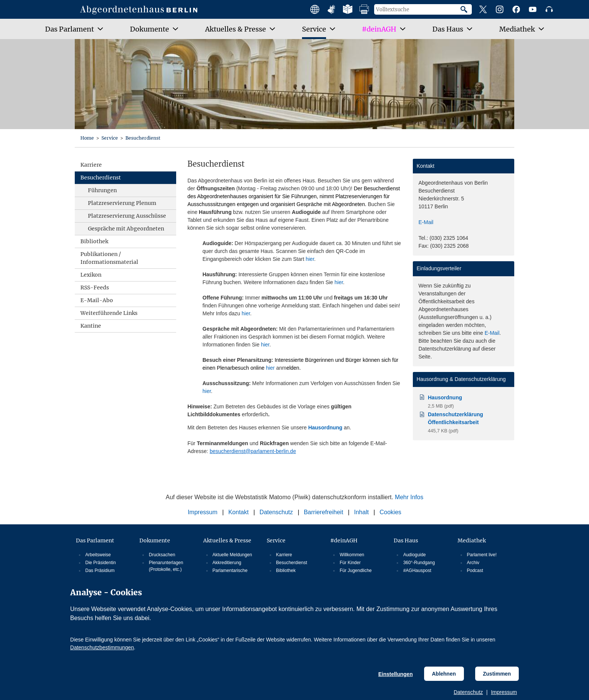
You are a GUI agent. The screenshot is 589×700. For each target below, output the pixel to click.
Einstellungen (396, 674)
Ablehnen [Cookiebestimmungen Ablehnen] (444, 674)
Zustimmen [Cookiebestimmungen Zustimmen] (497, 674)
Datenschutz (468, 692)
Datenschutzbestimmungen (102, 647)
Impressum (504, 692)
